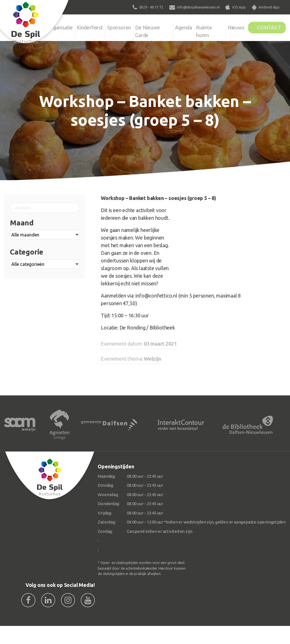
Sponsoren (122, 27)
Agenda (181, 27)
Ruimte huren (203, 30)
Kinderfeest (91, 27)
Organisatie (59, 27)
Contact (266, 27)
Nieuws (229, 27)
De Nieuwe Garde (153, 30)
